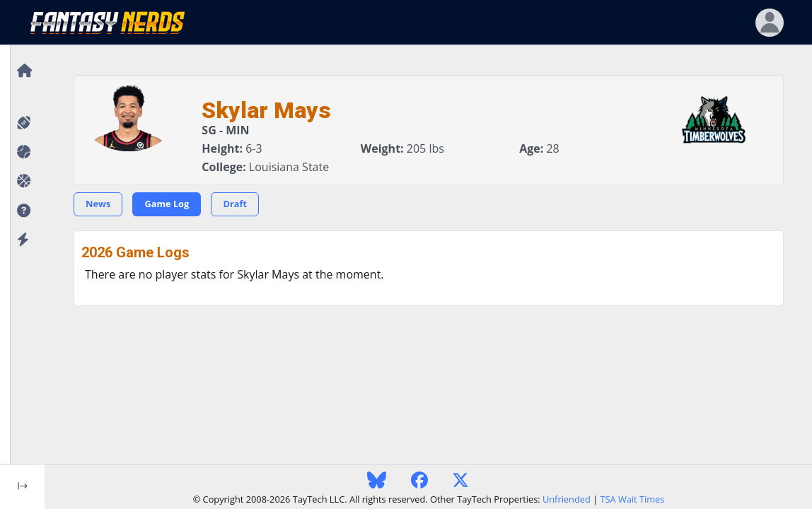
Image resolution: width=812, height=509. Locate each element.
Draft (235, 204)
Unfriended (567, 499)
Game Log (167, 204)
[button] (22, 211)
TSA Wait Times (632, 499)
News (98, 204)
